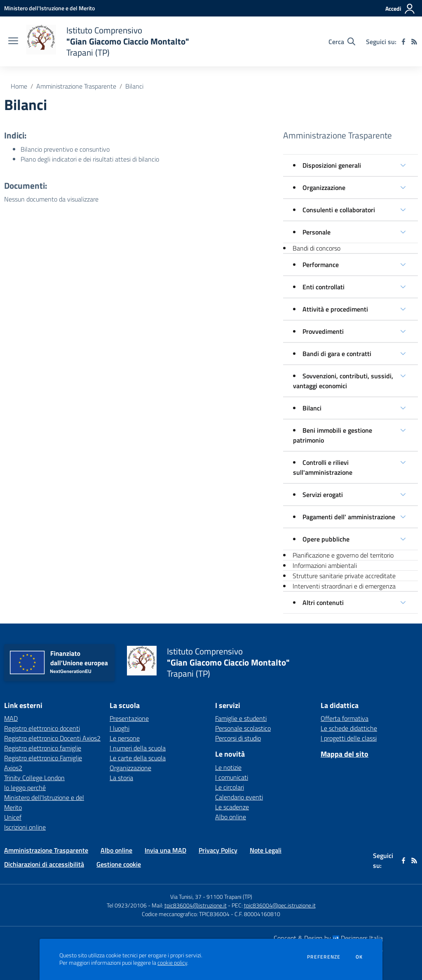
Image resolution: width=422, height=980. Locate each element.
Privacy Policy (218, 850)
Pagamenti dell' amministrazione (349, 517)
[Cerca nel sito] (342, 42)
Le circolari (230, 787)
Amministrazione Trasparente (76, 86)
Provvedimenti (323, 331)
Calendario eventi (239, 797)
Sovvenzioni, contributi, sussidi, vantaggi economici (343, 381)
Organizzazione (324, 188)
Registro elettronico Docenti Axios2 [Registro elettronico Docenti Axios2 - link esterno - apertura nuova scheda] (52, 738)
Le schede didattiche (349, 728)
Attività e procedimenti (335, 309)
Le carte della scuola (138, 758)
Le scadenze (232, 807)
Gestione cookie (119, 864)
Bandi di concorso (316, 248)
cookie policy (172, 963)
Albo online (231, 817)
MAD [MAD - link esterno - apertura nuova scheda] (11, 718)
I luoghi (120, 728)
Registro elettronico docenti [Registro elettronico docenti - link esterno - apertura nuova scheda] (42, 728)
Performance (321, 265)
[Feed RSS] (414, 42)
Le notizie (228, 767)
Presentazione (129, 718)
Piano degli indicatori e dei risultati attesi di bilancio (90, 159)
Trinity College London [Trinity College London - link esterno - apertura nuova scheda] (34, 778)
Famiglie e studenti (241, 718)
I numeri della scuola (138, 748)
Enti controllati (324, 287)
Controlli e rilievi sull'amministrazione (323, 467)
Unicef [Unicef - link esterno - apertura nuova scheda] (13, 817)
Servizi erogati (323, 495)
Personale (316, 232)
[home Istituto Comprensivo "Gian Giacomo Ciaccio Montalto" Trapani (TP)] (108, 41)
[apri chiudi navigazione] (13, 42)
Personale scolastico (243, 728)
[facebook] (403, 42)
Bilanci (134, 86)
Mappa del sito (345, 754)
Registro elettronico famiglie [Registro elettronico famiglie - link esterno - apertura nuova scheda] (43, 748)
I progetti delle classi (349, 738)
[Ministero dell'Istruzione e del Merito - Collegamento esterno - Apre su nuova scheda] (49, 8)
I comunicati (232, 777)
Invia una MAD (165, 850)
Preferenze (324, 957)
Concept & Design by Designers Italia (328, 938)
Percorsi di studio (238, 738)
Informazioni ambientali (325, 565)
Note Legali (266, 850)
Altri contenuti (323, 603)
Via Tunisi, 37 (186, 897)
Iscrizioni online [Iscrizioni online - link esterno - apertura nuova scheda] (25, 827)
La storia (121, 778)
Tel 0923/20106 (127, 905)
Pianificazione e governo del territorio (343, 555)
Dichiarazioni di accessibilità (44, 864)
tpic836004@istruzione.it (196, 905)
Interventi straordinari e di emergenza (344, 586)
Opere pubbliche (326, 539)
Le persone (125, 738)
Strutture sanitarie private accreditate (344, 576)
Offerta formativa (345, 718)
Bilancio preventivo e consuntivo (65, 149)
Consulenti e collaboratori (339, 210)
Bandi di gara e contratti (337, 354)
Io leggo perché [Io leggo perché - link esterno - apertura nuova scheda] (25, 788)
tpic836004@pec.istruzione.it (280, 905)
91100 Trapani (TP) (229, 897)
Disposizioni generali (332, 165)
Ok (359, 957)
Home (19, 86)
